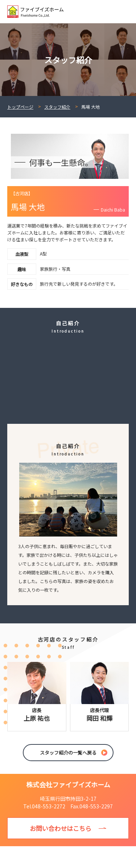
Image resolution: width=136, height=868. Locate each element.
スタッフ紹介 (57, 107)
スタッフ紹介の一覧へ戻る (68, 753)
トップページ (20, 107)
